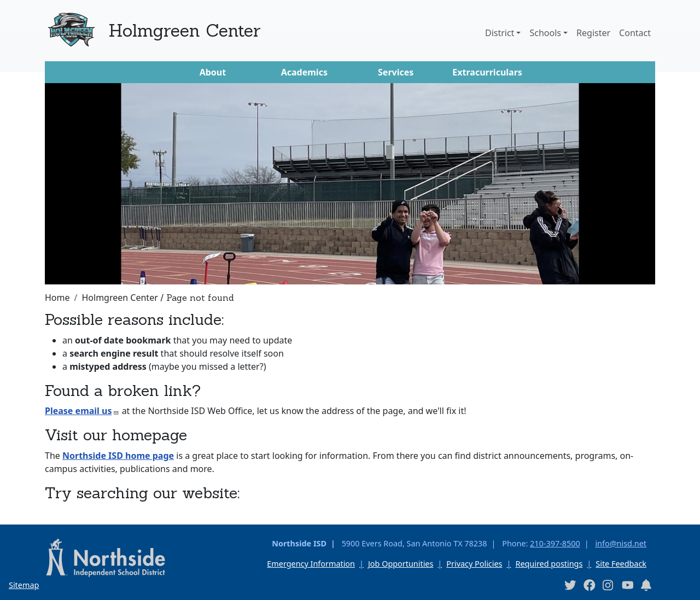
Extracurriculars (487, 72)
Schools (545, 33)
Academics (304, 72)
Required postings (549, 564)
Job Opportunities (401, 564)
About (213, 72)
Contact (635, 33)
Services (396, 72)
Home (57, 298)
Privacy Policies (474, 564)
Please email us (82, 411)
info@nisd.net (621, 543)
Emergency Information (311, 564)
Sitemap (24, 585)
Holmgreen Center (185, 30)
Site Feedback (621, 564)
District (500, 33)
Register (593, 33)
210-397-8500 (555, 543)
